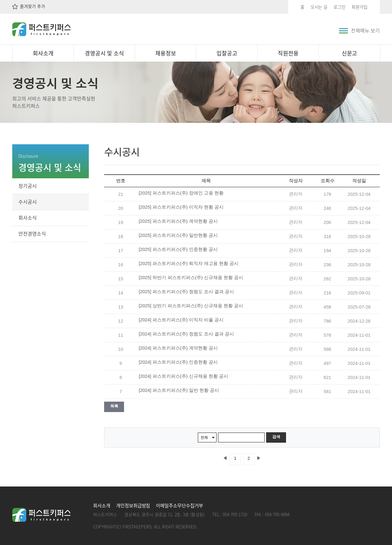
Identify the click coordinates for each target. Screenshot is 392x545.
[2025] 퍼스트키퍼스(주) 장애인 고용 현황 (181, 193)
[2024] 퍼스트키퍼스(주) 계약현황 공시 (178, 348)
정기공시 (28, 186)
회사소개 (43, 53)
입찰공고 (227, 53)
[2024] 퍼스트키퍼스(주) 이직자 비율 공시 (181, 320)
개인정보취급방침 (133, 505)
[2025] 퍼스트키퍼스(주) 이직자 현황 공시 (181, 207)
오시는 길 (319, 7)
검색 (276, 437)
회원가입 (360, 7)
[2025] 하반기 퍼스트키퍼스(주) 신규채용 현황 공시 (191, 278)
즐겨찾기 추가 (29, 6)
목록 (114, 406)
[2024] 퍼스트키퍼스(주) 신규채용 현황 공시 (183, 376)
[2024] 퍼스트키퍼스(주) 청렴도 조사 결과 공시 (186, 334)
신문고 (350, 53)
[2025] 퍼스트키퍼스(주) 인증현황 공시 (178, 249)
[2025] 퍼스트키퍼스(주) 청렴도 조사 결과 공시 (186, 292)
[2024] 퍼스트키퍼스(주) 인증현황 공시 (178, 362)
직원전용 (288, 53)
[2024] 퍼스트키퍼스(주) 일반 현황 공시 (179, 390)
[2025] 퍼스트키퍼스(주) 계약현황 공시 (178, 221)
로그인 (339, 7)
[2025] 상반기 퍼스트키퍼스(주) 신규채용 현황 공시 (191, 306)
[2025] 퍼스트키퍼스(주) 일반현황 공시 (178, 235)
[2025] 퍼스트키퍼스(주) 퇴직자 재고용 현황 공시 (189, 263)
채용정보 (166, 53)
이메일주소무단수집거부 (179, 505)
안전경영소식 (32, 233)
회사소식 (28, 218)
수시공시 (28, 202)
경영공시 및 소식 (105, 53)
